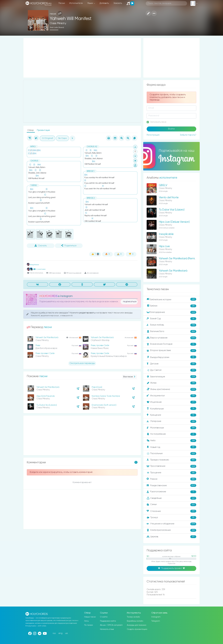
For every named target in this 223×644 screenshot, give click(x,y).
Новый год (171, 447)
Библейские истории (171, 299)
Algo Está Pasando (46, 396)
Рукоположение (171, 492)
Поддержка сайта (108, 621)
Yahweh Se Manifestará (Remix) (178, 259)
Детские (171, 364)
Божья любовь (171, 325)
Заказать (118, 3)
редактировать (87, 313)
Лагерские (171, 421)
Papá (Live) (97, 387)
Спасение (171, 511)
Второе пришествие (171, 351)
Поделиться (69, 246)
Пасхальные (171, 454)
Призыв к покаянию (171, 460)
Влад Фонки (33, 265)
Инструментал (171, 396)
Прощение (171, 473)
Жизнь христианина (171, 389)
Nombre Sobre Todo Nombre (106, 396)
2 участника (39, 269)
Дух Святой (171, 370)
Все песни (129, 377)
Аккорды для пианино (137, 625)
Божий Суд (171, 319)
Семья (171, 505)
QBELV (163, 185)
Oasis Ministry (58, 23)
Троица (171, 518)
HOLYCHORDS (48, 296)
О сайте (104, 617)
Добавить (104, 3)
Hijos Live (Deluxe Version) (174, 222)
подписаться (130, 302)
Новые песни (90, 617)
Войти (171, 129)
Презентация (43, 130)
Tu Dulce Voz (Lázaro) (47, 405)
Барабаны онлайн (135, 621)
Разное (171, 479)
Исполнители (76, 3)
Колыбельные (171, 409)
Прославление (171, 466)
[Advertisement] (82, 58)
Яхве (38, 345)
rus (54, 633)
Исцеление (171, 402)
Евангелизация (171, 377)
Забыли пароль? (188, 135)
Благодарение (171, 312)
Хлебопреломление (171, 530)
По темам (88, 625)
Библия (171, 306)
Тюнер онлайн (133, 617)
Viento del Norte (169, 198)
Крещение (171, 415)
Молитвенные (171, 428)
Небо (171, 441)
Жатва (171, 383)
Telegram (156, 621)
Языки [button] (90, 3)
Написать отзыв (107, 629)
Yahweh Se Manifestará (47, 337)
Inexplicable (166, 234)
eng (60, 633)
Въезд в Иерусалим (171, 357)
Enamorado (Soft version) (104, 405)
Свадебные (171, 498)
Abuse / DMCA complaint (111, 625)
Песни (62, 3)
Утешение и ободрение (171, 524)
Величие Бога (171, 331)
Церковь (171, 537)
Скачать (41, 246)
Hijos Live (164, 246)
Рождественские (171, 485)
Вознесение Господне (171, 344)
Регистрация (153, 135)
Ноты (86, 621)
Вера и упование (171, 338)
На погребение (171, 434)
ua (66, 633)
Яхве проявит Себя (45, 353)
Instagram (156, 617)
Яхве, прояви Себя (100, 345)
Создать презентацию (137, 629)
